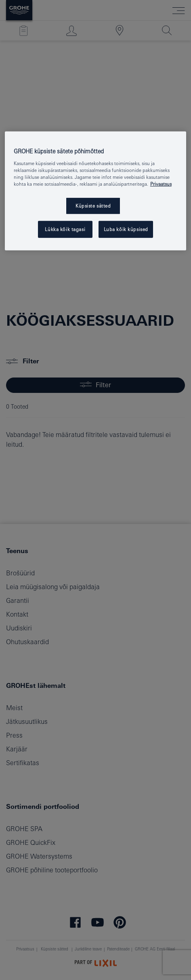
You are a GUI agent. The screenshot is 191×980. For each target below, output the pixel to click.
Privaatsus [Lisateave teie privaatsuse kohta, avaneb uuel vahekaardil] (161, 184)
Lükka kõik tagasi (65, 229)
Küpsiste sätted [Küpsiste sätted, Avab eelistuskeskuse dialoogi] (93, 206)
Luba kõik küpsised (126, 229)
